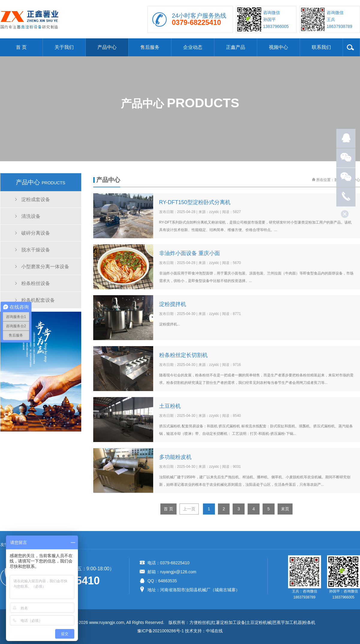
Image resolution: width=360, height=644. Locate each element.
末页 (285, 509)
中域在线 (214, 631)
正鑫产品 (236, 47)
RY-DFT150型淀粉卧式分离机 (195, 202)
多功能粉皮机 (175, 457)
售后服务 (150, 47)
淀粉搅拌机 (173, 304)
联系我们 (321, 47)
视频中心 (278, 47)
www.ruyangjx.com (107, 622)
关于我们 (64, 47)
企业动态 (193, 47)
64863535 (168, 581)
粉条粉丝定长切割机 (183, 355)
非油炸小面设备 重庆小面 (190, 253)
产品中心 (107, 47)
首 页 (21, 47)
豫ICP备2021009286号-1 (161, 631)
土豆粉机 (170, 406)
